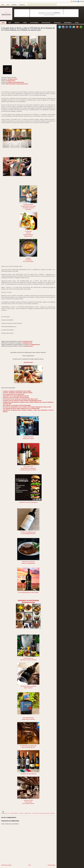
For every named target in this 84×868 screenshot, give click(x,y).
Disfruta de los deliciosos (28, 562)
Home (3, 5)
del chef (28, 233)
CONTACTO (22, 5)
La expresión (28, 231)
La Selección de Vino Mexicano (28, 774)
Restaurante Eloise (28, 205)
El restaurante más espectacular (28, 746)
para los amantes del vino (28, 747)
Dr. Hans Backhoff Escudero (28, 534)
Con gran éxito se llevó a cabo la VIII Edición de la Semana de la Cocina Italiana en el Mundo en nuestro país (28, 29)
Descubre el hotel (28, 800)
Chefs (25, 23)
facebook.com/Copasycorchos (16, 82)
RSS (8, 5)
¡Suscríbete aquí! (28, 362)
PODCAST (14, 5)
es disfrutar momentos (28, 208)
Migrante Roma (28, 236)
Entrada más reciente (6, 865)
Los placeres (28, 260)
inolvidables (28, 209)
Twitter (81, 1)
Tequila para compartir (28, 438)
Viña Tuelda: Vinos (28, 467)
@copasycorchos (12, 79)
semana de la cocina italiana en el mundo (43, 813)
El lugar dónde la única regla (28, 206)
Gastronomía (34, 23)
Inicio (30, 865)
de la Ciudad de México (28, 803)
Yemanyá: (28, 258)
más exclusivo (28, 802)
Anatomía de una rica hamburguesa (28, 502)
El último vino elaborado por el (28, 532)
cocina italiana (15, 813)
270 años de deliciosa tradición (28, 686)
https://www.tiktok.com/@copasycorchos (17, 84)
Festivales (57, 23)
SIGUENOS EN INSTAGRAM (28, 601)
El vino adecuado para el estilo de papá (28, 592)
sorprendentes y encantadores (28, 468)
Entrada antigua (52, 865)
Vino (10, 23)
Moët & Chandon (28, 688)
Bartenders (68, 23)
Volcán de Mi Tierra (28, 437)
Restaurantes (46, 23)
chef (8, 813)
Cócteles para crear (28, 658)
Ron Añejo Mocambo (28, 718)
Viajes (77, 23)
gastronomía (28, 813)
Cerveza (17, 23)
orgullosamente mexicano (28, 719)
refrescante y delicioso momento (28, 660)
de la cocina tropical (28, 261)
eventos (22, 813)
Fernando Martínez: (28, 235)
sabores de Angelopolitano (28, 563)
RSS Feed (74, 1)
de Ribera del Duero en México (28, 470)
